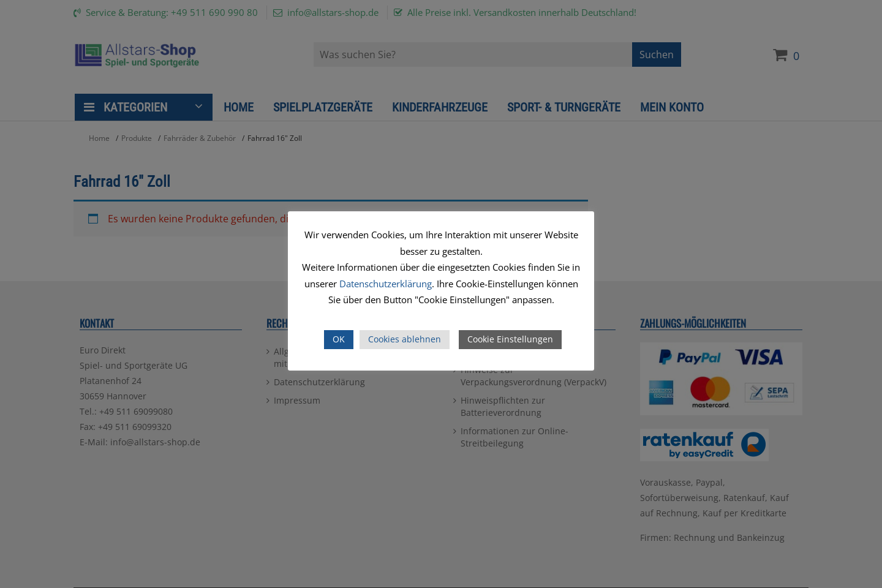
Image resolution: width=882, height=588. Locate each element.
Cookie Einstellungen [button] (510, 339)
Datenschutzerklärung (386, 284)
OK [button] (339, 339)
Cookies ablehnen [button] (405, 339)
